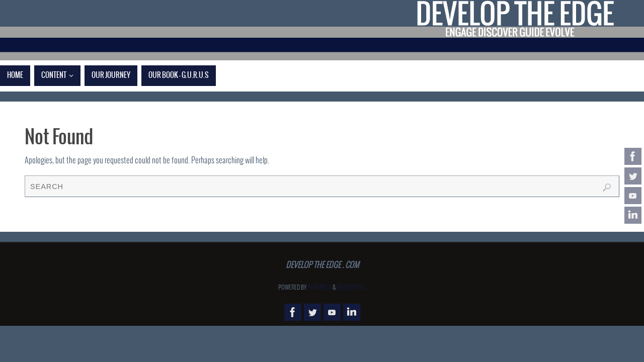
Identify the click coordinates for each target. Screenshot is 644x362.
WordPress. (352, 288)
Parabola (319, 288)
